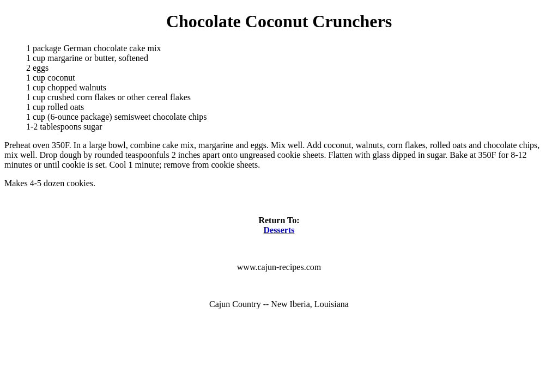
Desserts (279, 230)
